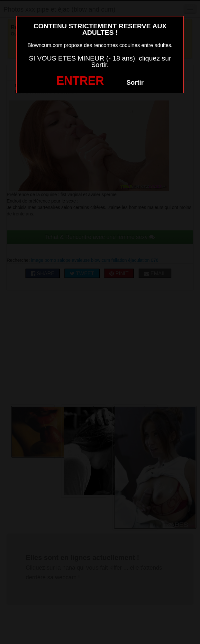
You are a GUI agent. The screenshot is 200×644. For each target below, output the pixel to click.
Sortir (135, 82)
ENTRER (80, 81)
